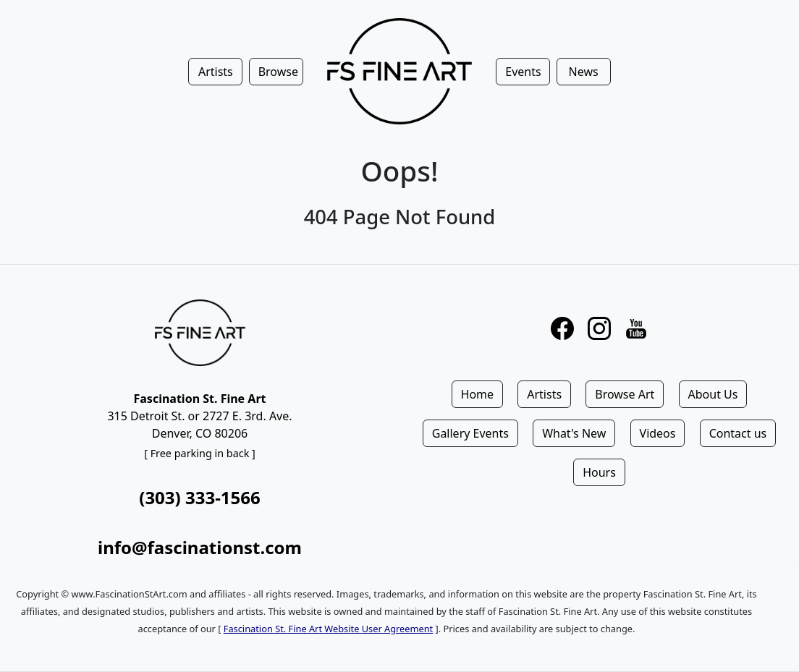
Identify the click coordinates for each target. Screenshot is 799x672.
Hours (599, 472)
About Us (713, 394)
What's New (574, 433)
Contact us (738, 433)
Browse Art (625, 394)
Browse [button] (278, 72)
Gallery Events (470, 433)
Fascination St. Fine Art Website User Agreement (328, 629)
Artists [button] (216, 72)
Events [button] (523, 72)
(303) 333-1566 (199, 497)
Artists (544, 394)
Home (478, 394)
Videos (658, 433)
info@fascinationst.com (200, 547)
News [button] (584, 72)
